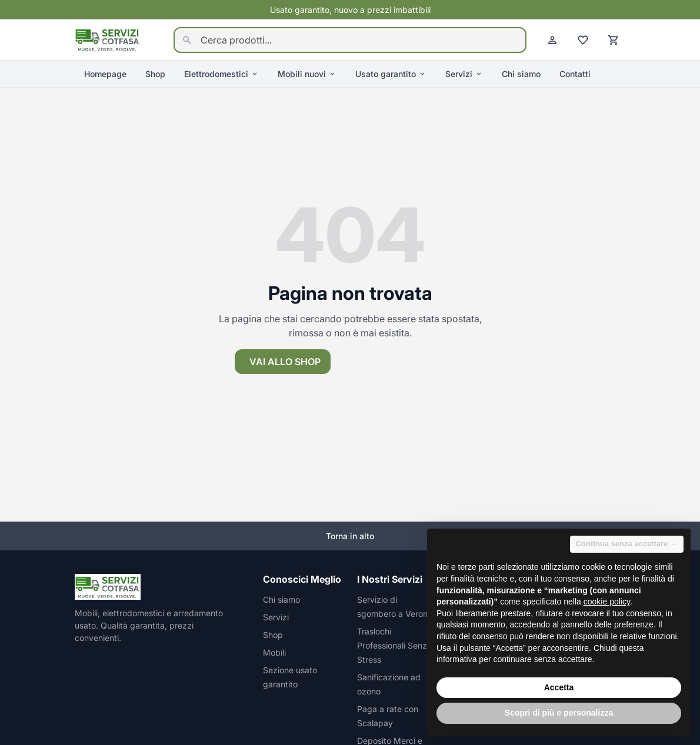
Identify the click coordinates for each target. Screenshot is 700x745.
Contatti (575, 74)
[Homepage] (108, 39)
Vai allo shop (285, 362)
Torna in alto (350, 536)
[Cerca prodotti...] (350, 40)
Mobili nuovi (307, 74)
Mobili (274, 652)
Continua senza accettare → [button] (627, 544)
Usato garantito (391, 74)
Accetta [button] (559, 687)
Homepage (105, 74)
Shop (155, 74)
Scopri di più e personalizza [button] (559, 713)
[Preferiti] (583, 40)
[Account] (552, 40)
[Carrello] (614, 40)
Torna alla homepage (402, 362)
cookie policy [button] (607, 602)
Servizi (464, 74)
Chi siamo (521, 74)
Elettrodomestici (221, 74)
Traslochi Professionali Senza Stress (394, 645)
